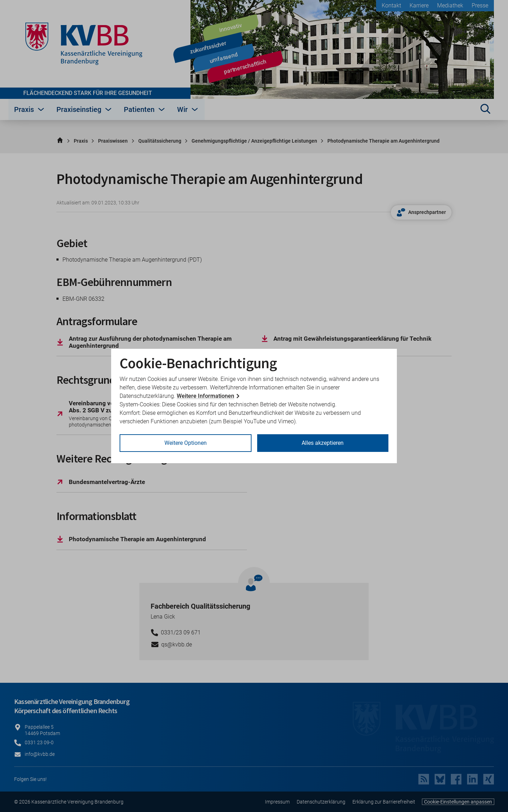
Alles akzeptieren (323, 443)
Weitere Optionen (186, 443)
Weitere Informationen (205, 396)
